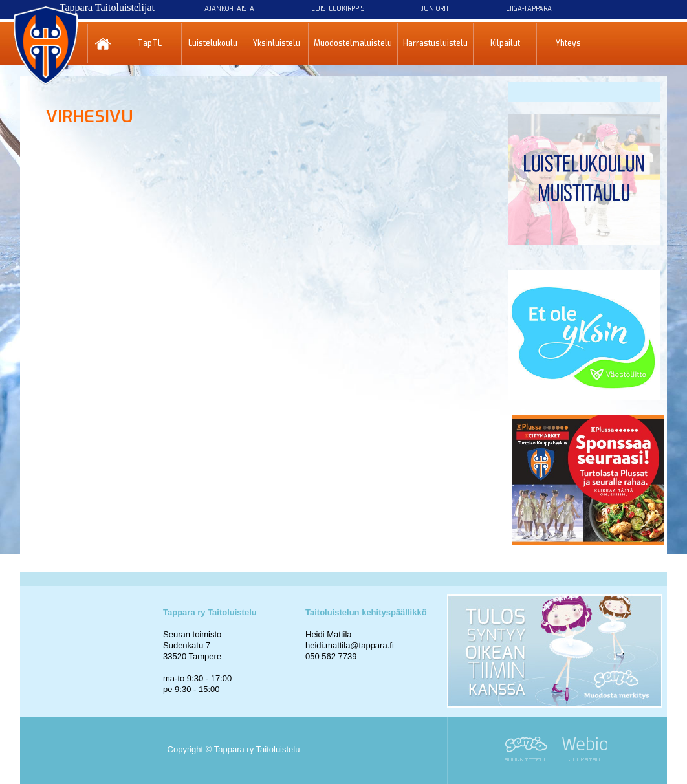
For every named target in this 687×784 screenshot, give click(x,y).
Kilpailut (505, 43)
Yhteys (568, 43)
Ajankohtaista (229, 9)
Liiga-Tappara (529, 9)
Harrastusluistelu (435, 43)
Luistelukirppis (338, 9)
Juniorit (435, 9)
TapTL (149, 43)
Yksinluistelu (277, 43)
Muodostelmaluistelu (353, 43)
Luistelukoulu (213, 43)
